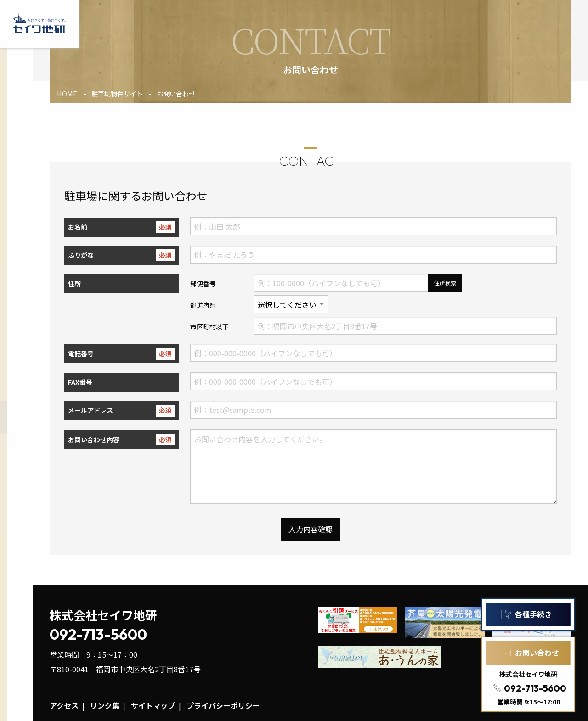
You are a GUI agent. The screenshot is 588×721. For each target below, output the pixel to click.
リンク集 (105, 705)
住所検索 (445, 283)
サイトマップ (153, 705)
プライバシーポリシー (223, 705)
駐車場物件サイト (117, 93)
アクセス (64, 705)
